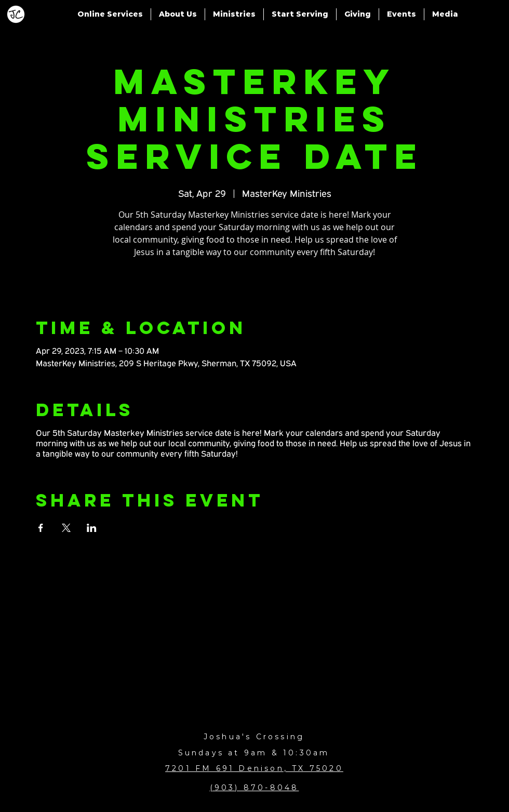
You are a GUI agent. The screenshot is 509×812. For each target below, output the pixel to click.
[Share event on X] (66, 528)
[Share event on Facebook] (41, 528)
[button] (110, 14)
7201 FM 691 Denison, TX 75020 (254, 768)
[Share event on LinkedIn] (92, 528)
